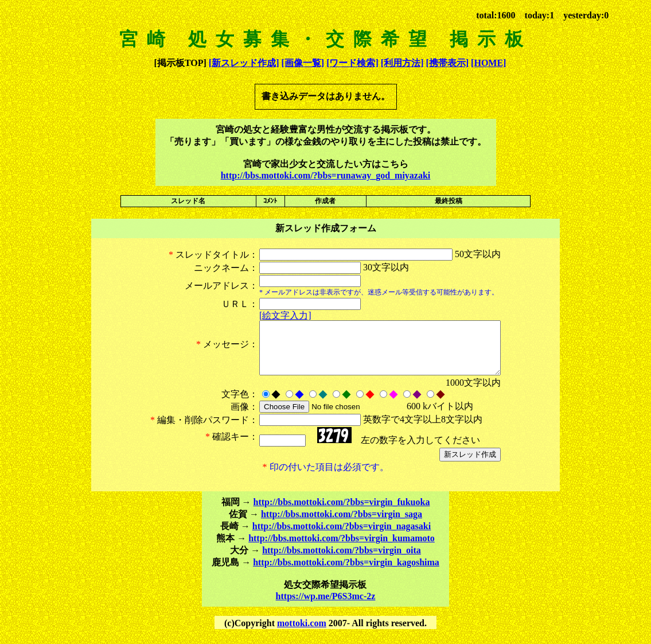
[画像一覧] (303, 63)
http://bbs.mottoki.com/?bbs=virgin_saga (342, 524)
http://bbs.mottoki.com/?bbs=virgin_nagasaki (342, 536)
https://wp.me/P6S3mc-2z (326, 606)
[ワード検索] (352, 63)
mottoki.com (302, 633)
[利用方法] (402, 63)
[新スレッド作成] (244, 63)
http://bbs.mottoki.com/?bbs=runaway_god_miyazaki (326, 175)
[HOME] (488, 63)
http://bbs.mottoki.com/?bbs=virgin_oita (342, 560)
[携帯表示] (447, 63)
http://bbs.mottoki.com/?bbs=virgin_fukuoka (342, 512)
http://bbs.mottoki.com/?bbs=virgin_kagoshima (346, 573)
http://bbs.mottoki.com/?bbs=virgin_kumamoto (342, 548)
